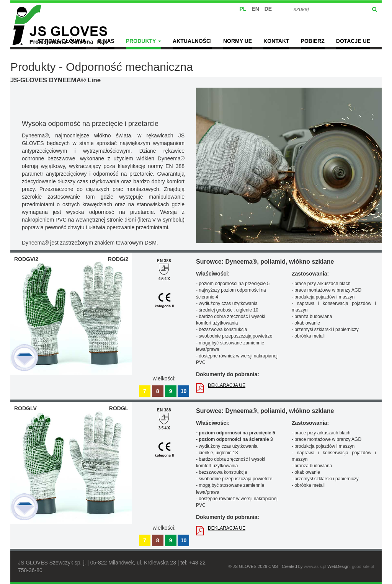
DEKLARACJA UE (221, 386)
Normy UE (238, 41)
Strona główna (62, 41)
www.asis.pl (315, 566)
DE (268, 9)
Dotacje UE (353, 41)
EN (255, 9)
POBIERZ (313, 41)
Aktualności (192, 41)
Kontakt (276, 41)
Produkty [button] (144, 41)
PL (243, 9)
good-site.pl (363, 566)
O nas (106, 41)
